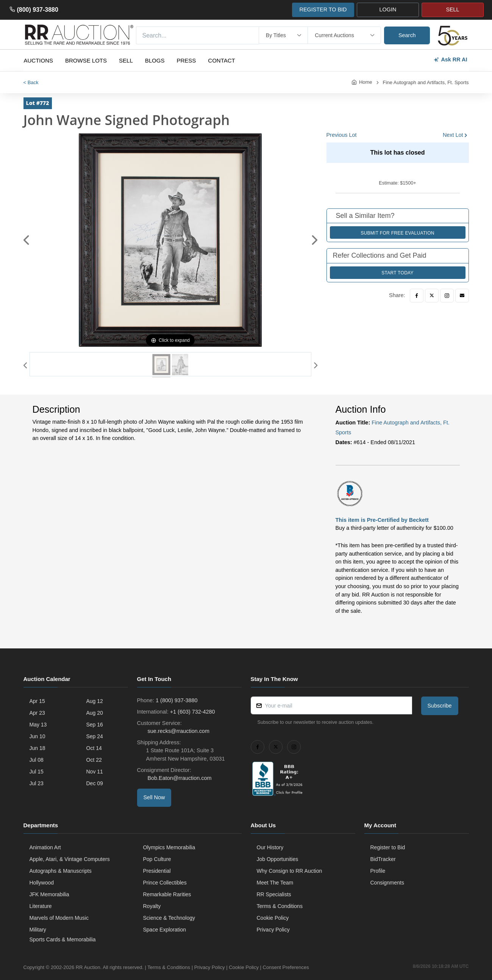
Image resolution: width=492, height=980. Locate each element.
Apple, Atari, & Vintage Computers (70, 859)
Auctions (39, 60)
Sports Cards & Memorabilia (63, 939)
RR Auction (88, 967)
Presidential (157, 871)
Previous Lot (342, 135)
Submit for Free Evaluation (398, 233)
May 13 (38, 725)
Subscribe (440, 706)
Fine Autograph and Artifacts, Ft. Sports (426, 82)
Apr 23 (37, 713)
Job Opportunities (278, 859)
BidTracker (383, 859)
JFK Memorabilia (49, 894)
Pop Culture (157, 859)
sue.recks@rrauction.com (178, 731)
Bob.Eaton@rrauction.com (179, 778)
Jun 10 (37, 736)
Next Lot (453, 135)
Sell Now (154, 797)
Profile (378, 871)
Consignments (387, 883)
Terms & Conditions (280, 906)
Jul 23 (37, 783)
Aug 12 (95, 701)
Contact (221, 60)
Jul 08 (37, 760)
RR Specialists (274, 894)
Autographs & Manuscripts (61, 871)
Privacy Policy (273, 930)
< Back (31, 82)
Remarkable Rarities (167, 894)
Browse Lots (86, 60)
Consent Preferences (286, 967)
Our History (270, 847)
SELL (452, 9)
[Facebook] (417, 296)
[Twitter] (432, 296)
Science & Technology (169, 918)
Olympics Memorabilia (169, 847)
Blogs (155, 60)
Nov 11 (95, 772)
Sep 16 (95, 725)
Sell (126, 60)
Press (186, 60)
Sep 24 (95, 736)
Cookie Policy (273, 918)
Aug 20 (95, 713)
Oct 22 (94, 760)
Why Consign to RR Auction (290, 871)
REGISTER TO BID (323, 9)
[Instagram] (447, 296)
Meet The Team (275, 883)
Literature (41, 906)
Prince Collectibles (165, 883)
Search (407, 35)
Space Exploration (165, 930)
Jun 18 (37, 748)
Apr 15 (37, 701)
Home (366, 82)
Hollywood (42, 883)
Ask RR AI (450, 60)
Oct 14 (94, 748)
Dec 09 (95, 783)
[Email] (462, 296)
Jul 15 (37, 772)
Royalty (152, 906)
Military (38, 930)
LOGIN (388, 9)
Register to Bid (388, 847)
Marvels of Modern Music (59, 918)
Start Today (398, 273)
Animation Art (45, 847)
